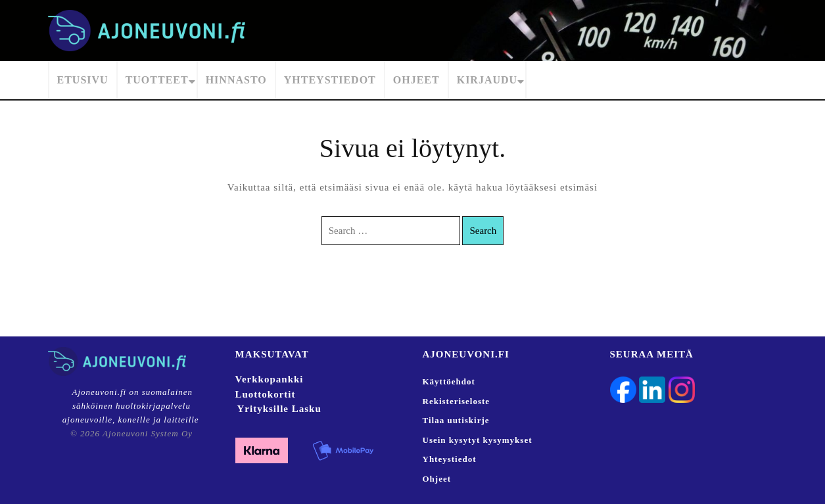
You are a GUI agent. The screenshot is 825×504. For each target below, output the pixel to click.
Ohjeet (416, 80)
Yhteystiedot (330, 80)
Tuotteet (157, 80)
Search (483, 231)
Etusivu (83, 80)
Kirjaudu (487, 80)
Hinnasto (236, 80)
